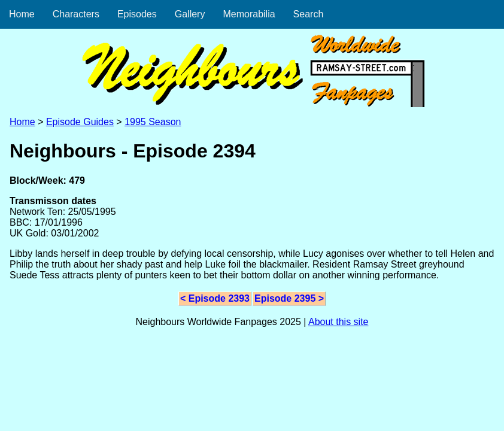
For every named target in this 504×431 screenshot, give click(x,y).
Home (22, 14)
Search (309, 14)
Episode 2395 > (289, 298)
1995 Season (153, 122)
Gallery (190, 14)
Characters (76, 14)
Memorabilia (249, 14)
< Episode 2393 (215, 298)
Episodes (137, 14)
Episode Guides (80, 122)
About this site (338, 322)
